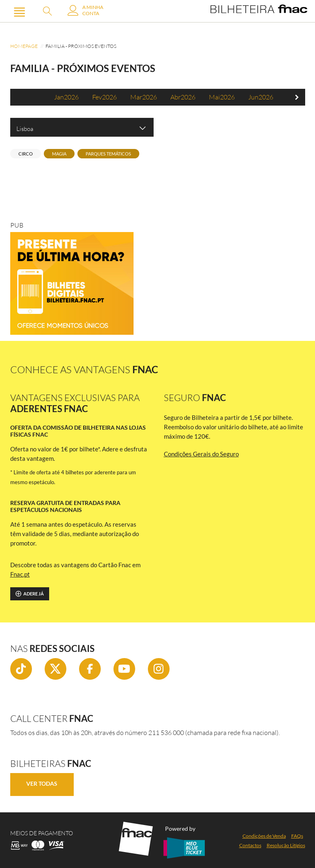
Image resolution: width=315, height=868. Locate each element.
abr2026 (183, 97)
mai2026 (222, 97)
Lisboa (82, 128)
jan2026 (66, 97)
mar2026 (144, 97)
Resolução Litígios (286, 845)
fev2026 (104, 97)
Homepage (24, 46)
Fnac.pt (20, 574)
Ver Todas (42, 783)
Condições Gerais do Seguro (201, 454)
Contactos (250, 845)
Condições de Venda (264, 836)
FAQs (297, 836)
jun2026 (261, 97)
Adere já (30, 594)
